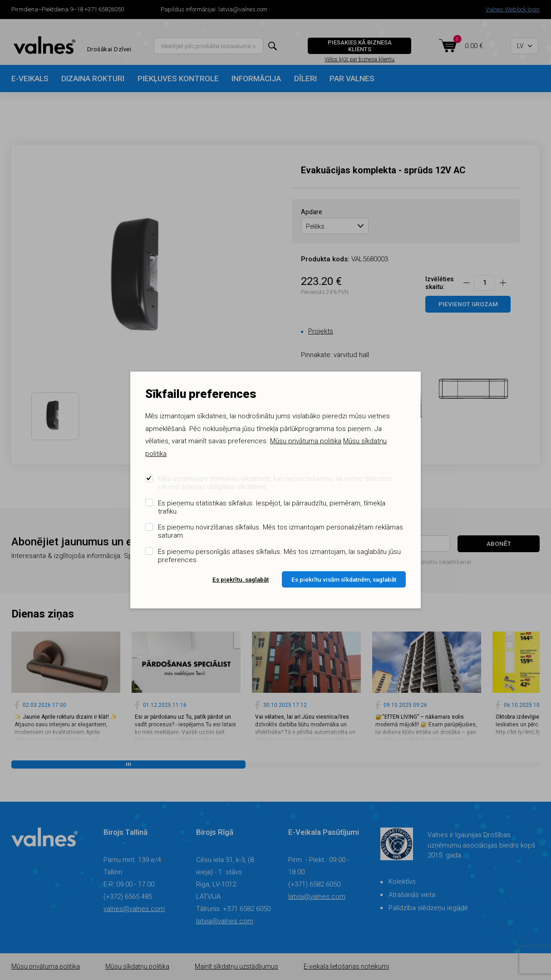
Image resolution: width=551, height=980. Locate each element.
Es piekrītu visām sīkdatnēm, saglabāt (344, 579)
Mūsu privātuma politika (306, 441)
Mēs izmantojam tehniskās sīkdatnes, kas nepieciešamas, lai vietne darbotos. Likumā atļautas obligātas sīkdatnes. (276, 483)
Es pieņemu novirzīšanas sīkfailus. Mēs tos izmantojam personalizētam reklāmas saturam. (280, 531)
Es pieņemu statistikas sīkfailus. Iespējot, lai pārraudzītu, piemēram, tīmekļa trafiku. (272, 507)
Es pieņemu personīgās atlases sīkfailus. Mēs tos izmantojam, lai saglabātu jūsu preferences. (279, 556)
